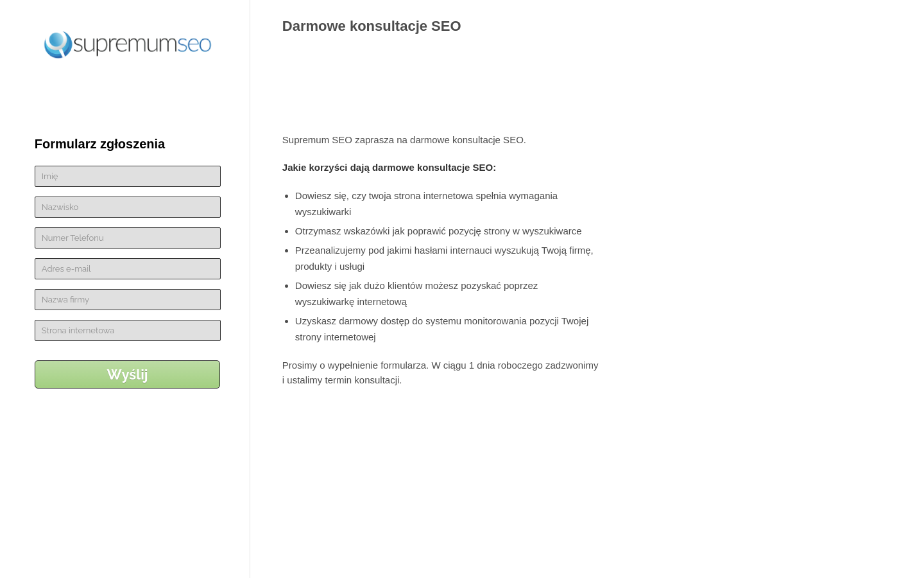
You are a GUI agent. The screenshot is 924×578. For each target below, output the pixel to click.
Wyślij (128, 374)
